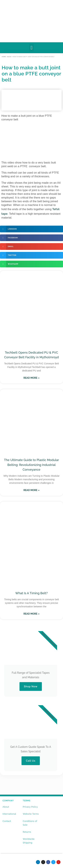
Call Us (31, 761)
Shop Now (31, 686)
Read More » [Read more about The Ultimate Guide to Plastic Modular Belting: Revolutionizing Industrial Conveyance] (32, 490)
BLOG (9, 57)
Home (4, 57)
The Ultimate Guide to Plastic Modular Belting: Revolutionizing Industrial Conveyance (32, 465)
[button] (31, 48)
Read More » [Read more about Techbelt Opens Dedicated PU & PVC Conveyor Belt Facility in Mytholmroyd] (32, 378)
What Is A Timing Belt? (32, 593)
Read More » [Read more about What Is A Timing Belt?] (32, 614)
